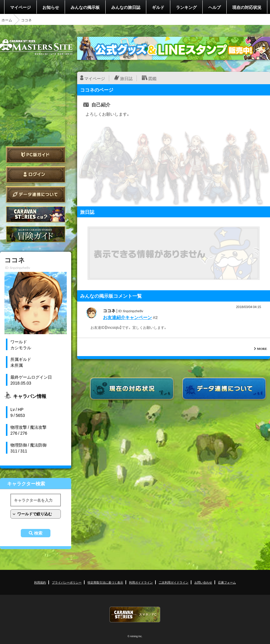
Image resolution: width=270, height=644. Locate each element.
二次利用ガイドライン (174, 582)
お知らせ (51, 7)
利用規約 (40, 582)
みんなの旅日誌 (126, 7)
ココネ (109, 310)
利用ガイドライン (141, 582)
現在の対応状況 (247, 7)
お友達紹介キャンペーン (127, 317)
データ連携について (36, 194)
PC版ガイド (36, 155)
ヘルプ (215, 7)
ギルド (158, 7)
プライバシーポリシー (67, 582)
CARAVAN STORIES (135, 614)
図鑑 (153, 78)
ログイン (36, 174)
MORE (262, 349)
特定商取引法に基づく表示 (105, 582)
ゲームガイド (36, 234)
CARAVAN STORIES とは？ (36, 214)
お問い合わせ (203, 582)
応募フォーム (227, 582)
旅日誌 (126, 78)
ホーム (7, 20)
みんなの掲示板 (85, 7)
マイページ (20, 7)
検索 (38, 533)
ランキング (186, 7)
